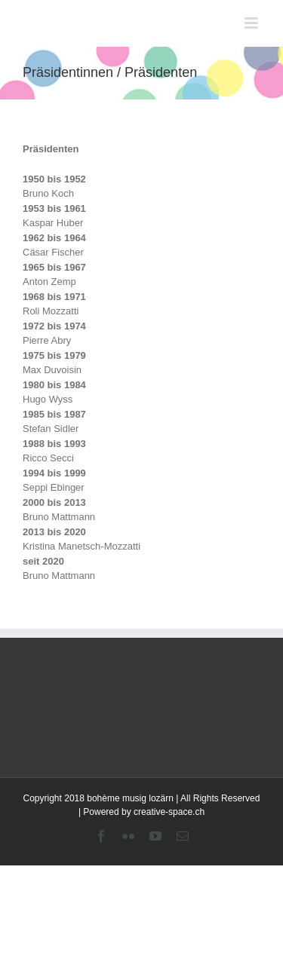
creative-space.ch (169, 812)
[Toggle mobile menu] (252, 23)
